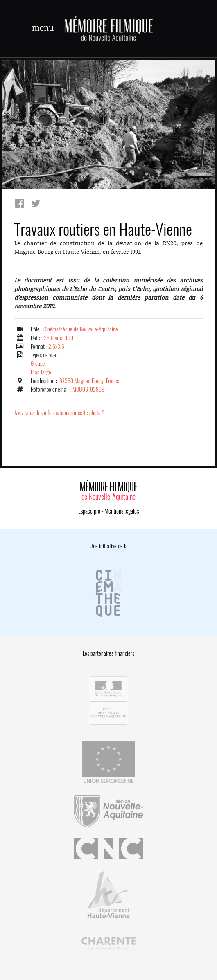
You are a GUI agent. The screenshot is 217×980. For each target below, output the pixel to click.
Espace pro (89, 511)
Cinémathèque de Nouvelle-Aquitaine (81, 329)
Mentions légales (122, 511)
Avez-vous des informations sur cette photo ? (60, 413)
